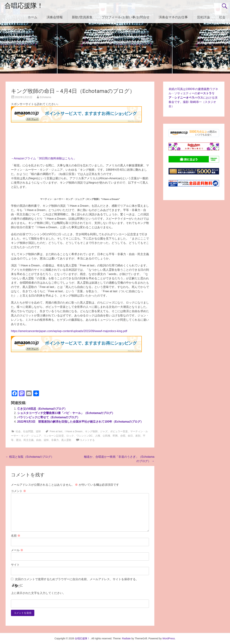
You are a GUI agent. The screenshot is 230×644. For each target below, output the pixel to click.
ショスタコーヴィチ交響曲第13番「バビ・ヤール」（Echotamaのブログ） (66, 413)
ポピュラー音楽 (119, 431)
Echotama (46, 97)
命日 (130, 436)
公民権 (106, 436)
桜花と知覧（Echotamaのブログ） (30, 457)
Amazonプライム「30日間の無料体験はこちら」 (45, 158)
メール (17, 550)
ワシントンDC (84, 436)
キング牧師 (91, 431)
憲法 (19, 440)
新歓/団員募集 (82, 17)
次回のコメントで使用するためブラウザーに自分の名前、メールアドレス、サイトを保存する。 (77, 579)
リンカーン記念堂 (54, 436)
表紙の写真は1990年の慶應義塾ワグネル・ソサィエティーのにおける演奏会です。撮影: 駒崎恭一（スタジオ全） (193, 98)
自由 (39, 440)
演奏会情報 (55, 17)
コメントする (87, 440)
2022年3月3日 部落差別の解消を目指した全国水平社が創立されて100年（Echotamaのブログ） (80, 422)
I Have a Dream (74, 431)
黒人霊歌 (66, 440)
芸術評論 (203, 17)
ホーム (33, 17)
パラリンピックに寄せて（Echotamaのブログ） (49, 417)
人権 (98, 436)
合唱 (123, 436)
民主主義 (29, 440)
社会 (222, 17)
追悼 (38, 431)
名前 (16, 536)
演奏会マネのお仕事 (173, 17)
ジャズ (104, 431)
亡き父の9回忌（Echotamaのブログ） (42, 409)
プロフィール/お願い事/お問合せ (126, 17)
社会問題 (28, 431)
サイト (15, 565)
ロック (70, 436)
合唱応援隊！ (24, 6)
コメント (19, 491)
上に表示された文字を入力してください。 (38, 593)
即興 (115, 436)
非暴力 (55, 440)
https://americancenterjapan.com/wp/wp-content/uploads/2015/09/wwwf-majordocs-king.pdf (69, 331)
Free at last (56, 431)
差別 (138, 436)
